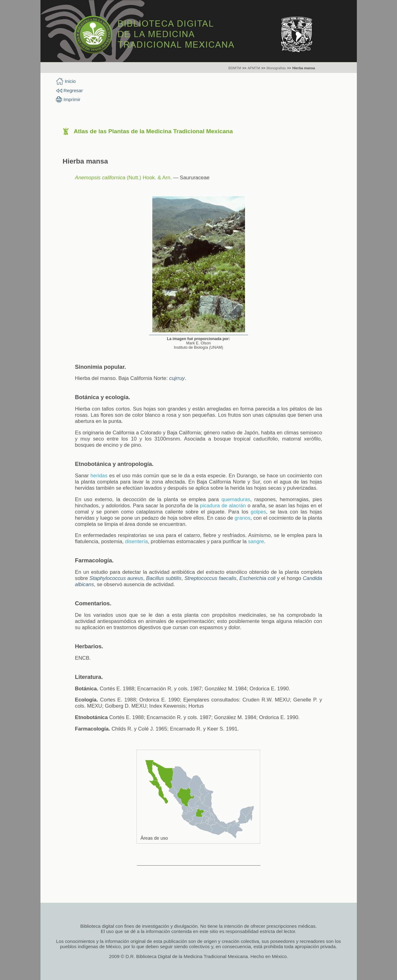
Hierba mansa (304, 68)
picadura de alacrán (223, 506)
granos (242, 518)
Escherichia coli (258, 578)
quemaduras (236, 499)
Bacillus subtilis (164, 578)
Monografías (276, 68)
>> (244, 68)
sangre (256, 541)
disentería (137, 541)
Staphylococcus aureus (116, 578)
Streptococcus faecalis (210, 578)
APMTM (254, 68)
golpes (258, 512)
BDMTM (235, 68)
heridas (99, 476)
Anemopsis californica (100, 178)
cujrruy (177, 378)
